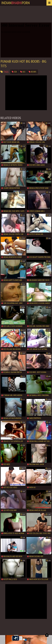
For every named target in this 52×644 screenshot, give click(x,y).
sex (14, 72)
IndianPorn (16, 3)
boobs (33, 72)
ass (23, 72)
